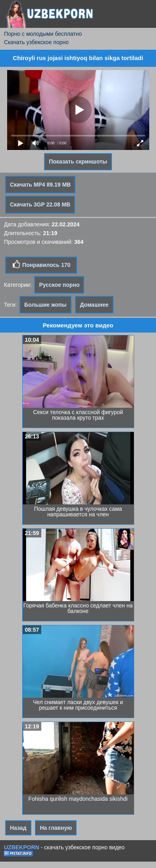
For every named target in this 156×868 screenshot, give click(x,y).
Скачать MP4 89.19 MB (40, 185)
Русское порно (59, 285)
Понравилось (41, 265)
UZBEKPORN (22, 847)
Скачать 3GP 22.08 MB (40, 204)
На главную (56, 828)
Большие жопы (45, 305)
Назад (18, 828)
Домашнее (94, 305)
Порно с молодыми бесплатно (43, 34)
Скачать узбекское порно (36, 42)
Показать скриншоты (78, 162)
